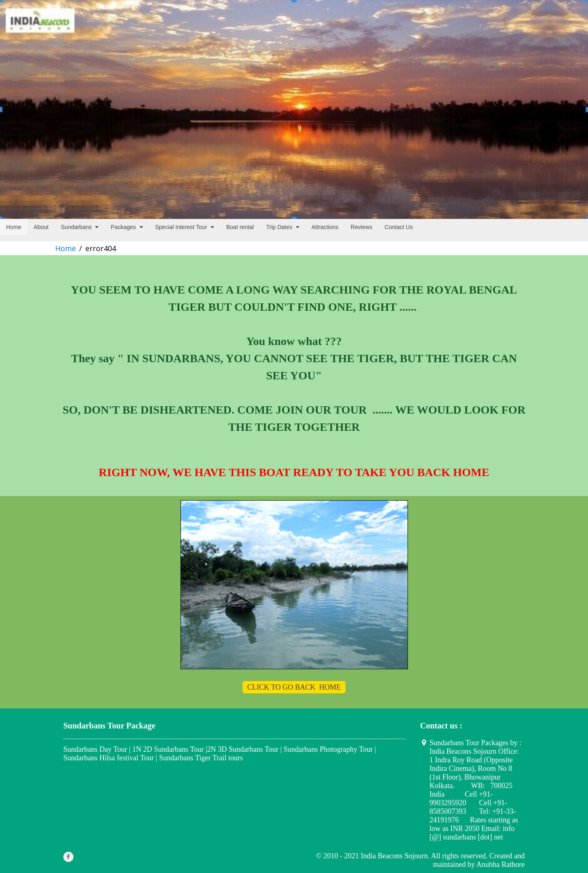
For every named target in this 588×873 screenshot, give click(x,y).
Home (66, 248)
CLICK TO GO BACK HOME (294, 687)
